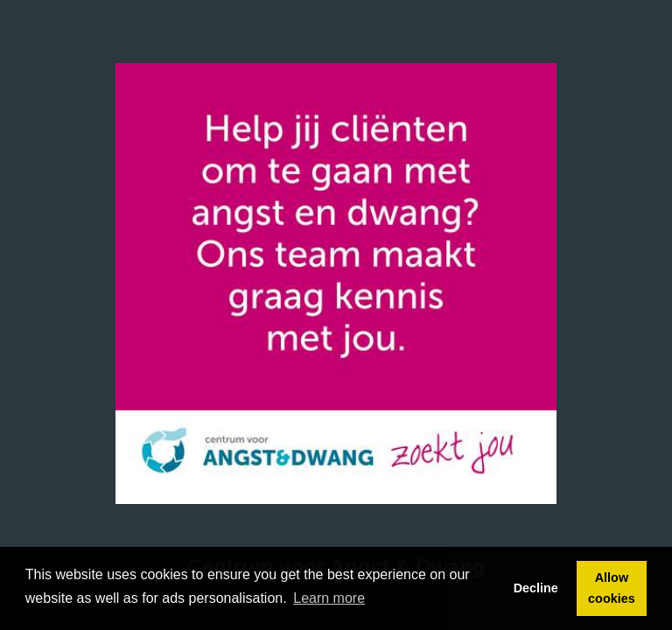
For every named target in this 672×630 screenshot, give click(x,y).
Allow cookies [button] (612, 588)
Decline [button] (536, 588)
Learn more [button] (329, 598)
